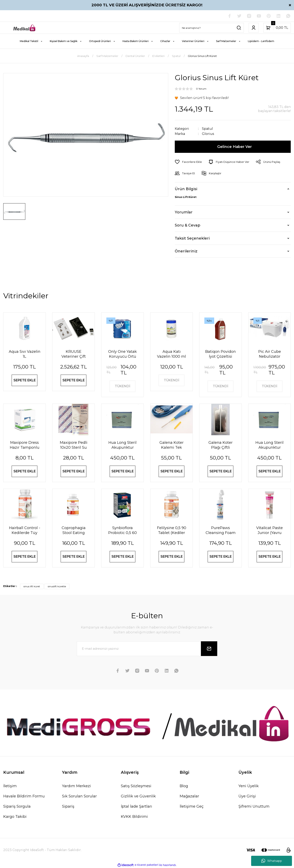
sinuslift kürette (57, 586)
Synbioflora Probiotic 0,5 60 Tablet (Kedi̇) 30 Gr (123, 530)
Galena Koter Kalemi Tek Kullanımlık (171, 445)
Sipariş (68, 806)
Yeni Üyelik (249, 786)
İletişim (10, 786)
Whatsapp (272, 861)
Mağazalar (189, 796)
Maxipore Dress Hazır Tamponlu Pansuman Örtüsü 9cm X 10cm (25, 445)
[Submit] (209, 649)
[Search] (212, 28)
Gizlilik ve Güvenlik (138, 796)
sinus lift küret (32, 586)
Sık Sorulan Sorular (79, 796)
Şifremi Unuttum (254, 806)
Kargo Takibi (15, 817)
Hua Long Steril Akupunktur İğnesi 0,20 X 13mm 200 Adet (123, 445)
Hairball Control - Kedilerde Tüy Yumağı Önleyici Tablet (25, 530)
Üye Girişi (247, 796)
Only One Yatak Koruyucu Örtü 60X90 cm (122, 354)
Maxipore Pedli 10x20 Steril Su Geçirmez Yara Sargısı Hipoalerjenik (74, 445)
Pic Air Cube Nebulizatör (270, 354)
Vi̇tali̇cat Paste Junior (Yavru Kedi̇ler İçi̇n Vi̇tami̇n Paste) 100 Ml (269, 530)
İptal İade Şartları (136, 806)
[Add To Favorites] (188, 162)
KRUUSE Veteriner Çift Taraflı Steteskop (73, 354)
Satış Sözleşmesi (136, 786)
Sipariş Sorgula (17, 806)
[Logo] (24, 28)
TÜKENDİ (122, 386)
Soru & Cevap (188, 225)
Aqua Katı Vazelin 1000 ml (171, 354)
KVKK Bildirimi (134, 817)
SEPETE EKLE (25, 380)
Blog (184, 786)
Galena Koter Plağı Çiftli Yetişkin (220, 445)
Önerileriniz (186, 251)
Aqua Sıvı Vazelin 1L (25, 354)
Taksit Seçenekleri (192, 238)
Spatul (207, 129)
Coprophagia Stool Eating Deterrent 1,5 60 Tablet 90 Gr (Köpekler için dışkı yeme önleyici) (74, 530)
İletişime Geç (192, 806)
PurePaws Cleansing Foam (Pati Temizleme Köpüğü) (221, 530)
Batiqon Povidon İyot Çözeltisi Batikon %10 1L (220, 354)
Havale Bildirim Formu (24, 796)
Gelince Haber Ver (234, 147)
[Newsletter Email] (147, 649)
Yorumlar (184, 212)
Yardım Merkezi (76, 786)
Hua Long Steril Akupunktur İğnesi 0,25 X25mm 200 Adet (269, 445)
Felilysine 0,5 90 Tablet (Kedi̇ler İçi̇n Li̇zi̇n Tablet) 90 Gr (171, 530)
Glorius (208, 134)
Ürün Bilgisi (186, 189)
